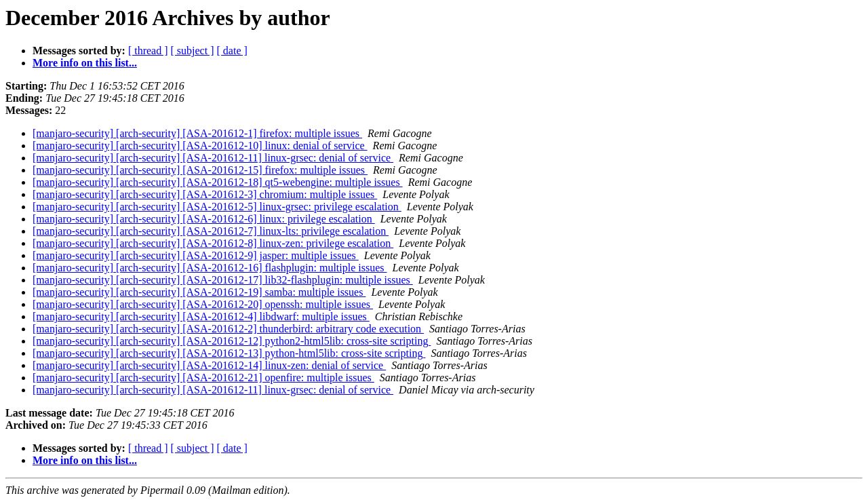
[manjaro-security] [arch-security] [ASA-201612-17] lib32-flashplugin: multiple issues (223, 280)
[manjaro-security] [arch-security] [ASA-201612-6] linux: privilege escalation (204, 219)
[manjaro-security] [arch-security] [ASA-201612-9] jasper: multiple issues (196, 255)
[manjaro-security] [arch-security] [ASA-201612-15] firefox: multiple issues (200, 170)
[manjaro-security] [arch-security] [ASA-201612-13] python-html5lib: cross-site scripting (229, 353)
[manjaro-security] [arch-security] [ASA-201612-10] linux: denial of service (200, 146)
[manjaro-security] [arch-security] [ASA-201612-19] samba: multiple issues (199, 292)
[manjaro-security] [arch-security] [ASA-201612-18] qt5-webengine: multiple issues (218, 182)
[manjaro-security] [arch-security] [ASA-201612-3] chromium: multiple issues (205, 194)
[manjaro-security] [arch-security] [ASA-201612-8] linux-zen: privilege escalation (213, 243)
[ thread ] (148, 51)
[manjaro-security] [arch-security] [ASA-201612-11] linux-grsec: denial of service (213, 158)
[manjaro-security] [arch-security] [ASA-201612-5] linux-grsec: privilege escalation (217, 207)
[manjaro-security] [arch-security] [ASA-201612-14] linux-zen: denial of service (209, 365)
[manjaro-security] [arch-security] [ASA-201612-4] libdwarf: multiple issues (201, 316)
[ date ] (232, 51)
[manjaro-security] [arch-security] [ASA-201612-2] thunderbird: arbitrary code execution (228, 329)
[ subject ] (193, 51)
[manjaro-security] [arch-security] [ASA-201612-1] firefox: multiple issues (197, 133)
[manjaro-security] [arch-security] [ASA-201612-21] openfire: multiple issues (203, 378)
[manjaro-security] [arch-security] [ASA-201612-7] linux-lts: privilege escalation (211, 231)
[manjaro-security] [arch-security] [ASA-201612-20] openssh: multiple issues (203, 304)
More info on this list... (85, 63)
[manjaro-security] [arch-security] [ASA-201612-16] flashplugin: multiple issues (210, 268)
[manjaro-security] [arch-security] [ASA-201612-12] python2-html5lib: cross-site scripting (232, 341)
